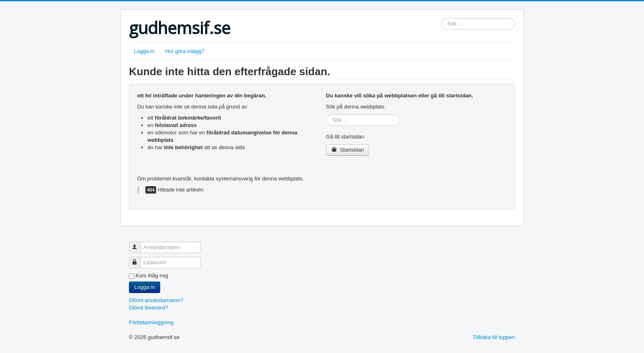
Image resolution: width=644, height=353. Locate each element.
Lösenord (139, 259)
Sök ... (441, 18)
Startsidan (348, 150)
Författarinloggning (151, 322)
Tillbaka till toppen (494, 337)
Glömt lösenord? (148, 308)
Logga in (144, 51)
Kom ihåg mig (152, 276)
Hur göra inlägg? (185, 51)
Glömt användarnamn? (156, 300)
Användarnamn (139, 244)
